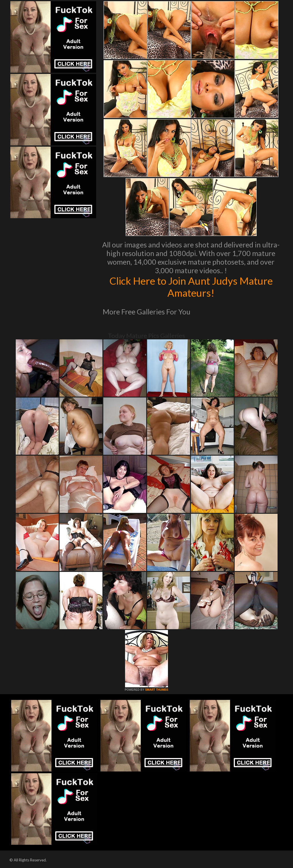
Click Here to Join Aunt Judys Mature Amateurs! (191, 287)
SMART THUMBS (157, 690)
